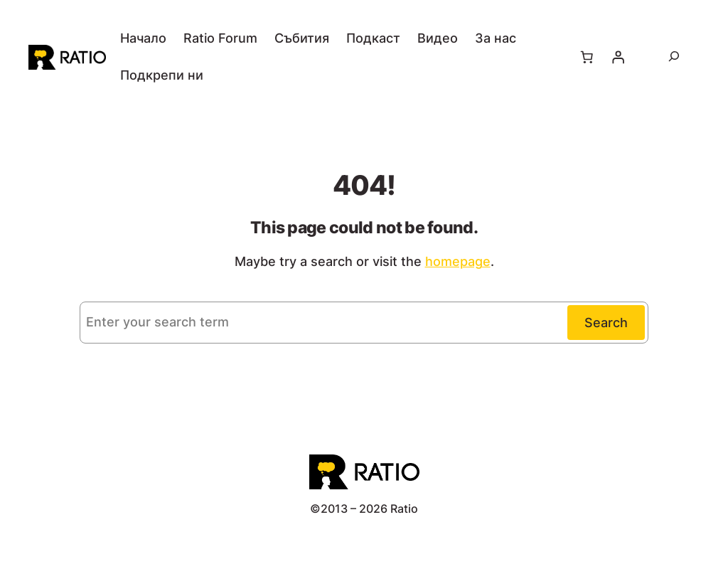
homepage (458, 261)
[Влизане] (619, 57)
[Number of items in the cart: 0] (587, 57)
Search (606, 323)
